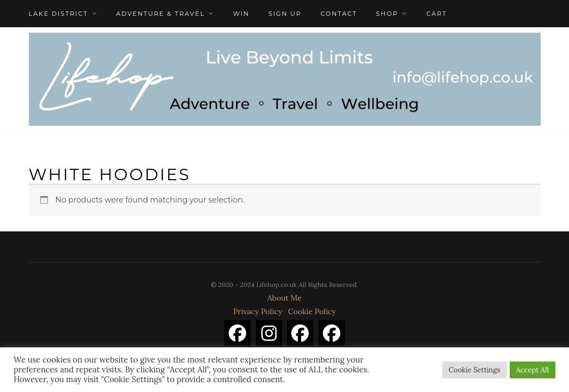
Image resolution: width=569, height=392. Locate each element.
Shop (387, 14)
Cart (437, 14)
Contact (339, 14)
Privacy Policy (258, 311)
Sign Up (285, 14)
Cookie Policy (312, 311)
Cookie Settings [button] (475, 370)
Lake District (59, 14)
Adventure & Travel (160, 14)
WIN (241, 14)
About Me (284, 298)
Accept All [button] (533, 370)
